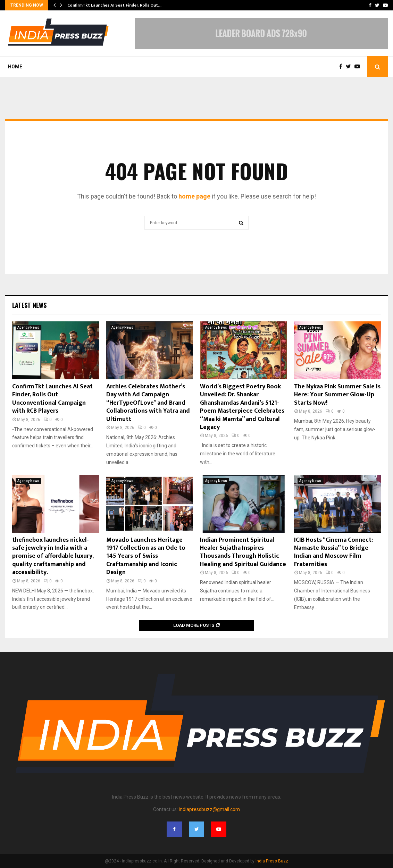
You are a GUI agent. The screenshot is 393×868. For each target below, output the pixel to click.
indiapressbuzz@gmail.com (209, 809)
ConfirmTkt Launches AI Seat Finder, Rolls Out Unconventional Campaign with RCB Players (52, 399)
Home (15, 67)
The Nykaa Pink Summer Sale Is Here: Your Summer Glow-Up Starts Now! (337, 395)
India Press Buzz (272, 861)
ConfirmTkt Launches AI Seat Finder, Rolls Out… (114, 5)
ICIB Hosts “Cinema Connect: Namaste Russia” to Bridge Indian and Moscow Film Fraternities (333, 552)
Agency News (28, 327)
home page (194, 196)
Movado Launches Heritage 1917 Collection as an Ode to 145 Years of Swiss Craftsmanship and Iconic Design (146, 556)
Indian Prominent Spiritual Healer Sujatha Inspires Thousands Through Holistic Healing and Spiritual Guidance (243, 552)
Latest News (29, 305)
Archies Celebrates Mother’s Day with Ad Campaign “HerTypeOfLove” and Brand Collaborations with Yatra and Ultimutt (148, 403)
